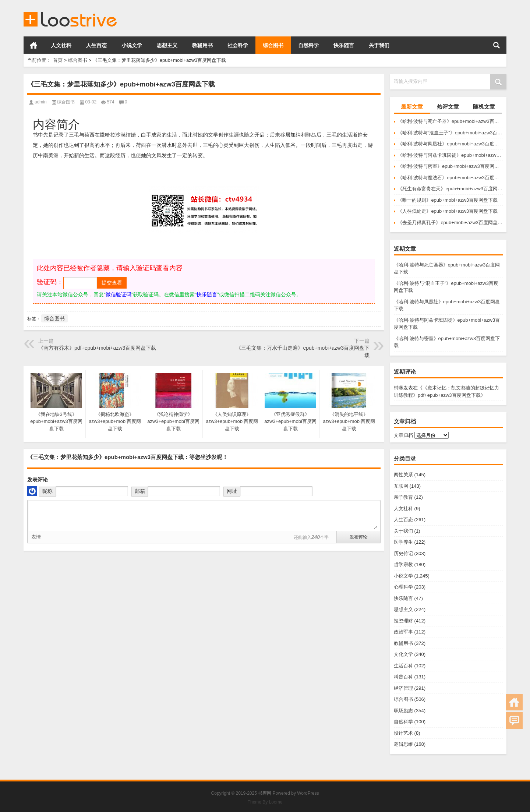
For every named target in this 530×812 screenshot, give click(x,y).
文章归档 (403, 435)
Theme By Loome (265, 802)
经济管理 (403, 688)
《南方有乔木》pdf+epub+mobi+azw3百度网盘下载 (97, 348)
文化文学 (403, 654)
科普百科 (403, 677)
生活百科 (403, 666)
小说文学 (132, 45)
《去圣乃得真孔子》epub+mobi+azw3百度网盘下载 (450, 223)
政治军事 (403, 632)
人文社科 (61, 45)
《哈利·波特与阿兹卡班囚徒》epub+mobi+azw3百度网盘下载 (450, 155)
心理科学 (403, 587)
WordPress (308, 793)
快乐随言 (344, 45)
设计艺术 (403, 733)
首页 (33, 45)
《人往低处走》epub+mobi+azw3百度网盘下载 (448, 211)
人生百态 (96, 45)
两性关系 (403, 475)
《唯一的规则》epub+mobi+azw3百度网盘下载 (448, 200)
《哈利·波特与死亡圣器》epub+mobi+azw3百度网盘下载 (450, 121)
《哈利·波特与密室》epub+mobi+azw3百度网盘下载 (450, 166)
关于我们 (379, 45)
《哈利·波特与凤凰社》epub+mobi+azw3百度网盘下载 (450, 144)
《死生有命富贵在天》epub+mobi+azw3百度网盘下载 (450, 189)
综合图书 (273, 45)
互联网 (401, 486)
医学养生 (403, 542)
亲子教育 (403, 497)
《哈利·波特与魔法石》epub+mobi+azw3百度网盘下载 (450, 178)
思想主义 (167, 45)
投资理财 (403, 621)
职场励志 (403, 711)
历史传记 (403, 553)
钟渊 (399, 388)
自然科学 (308, 45)
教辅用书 (202, 45)
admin (41, 102)
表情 (36, 537)
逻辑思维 (403, 744)
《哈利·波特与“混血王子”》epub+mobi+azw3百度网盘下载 (450, 133)
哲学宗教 (403, 564)
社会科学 (238, 45)
